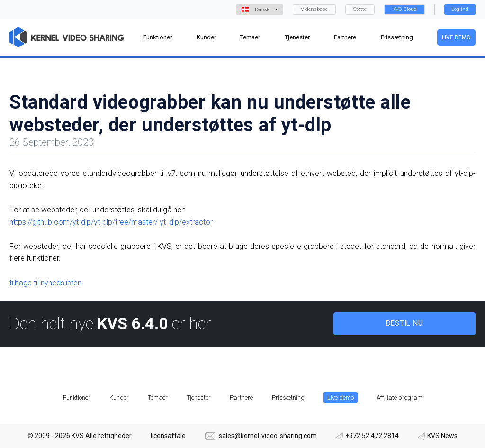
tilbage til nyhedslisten (45, 283)
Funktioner (77, 398)
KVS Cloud (404, 9)
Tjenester (199, 398)
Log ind (460, 9)
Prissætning (288, 398)
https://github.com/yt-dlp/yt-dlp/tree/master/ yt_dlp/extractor (111, 222)
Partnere (241, 398)
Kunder (119, 398)
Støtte (360, 9)
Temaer (158, 398)
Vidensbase (314, 9)
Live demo (456, 37)
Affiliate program (400, 398)
